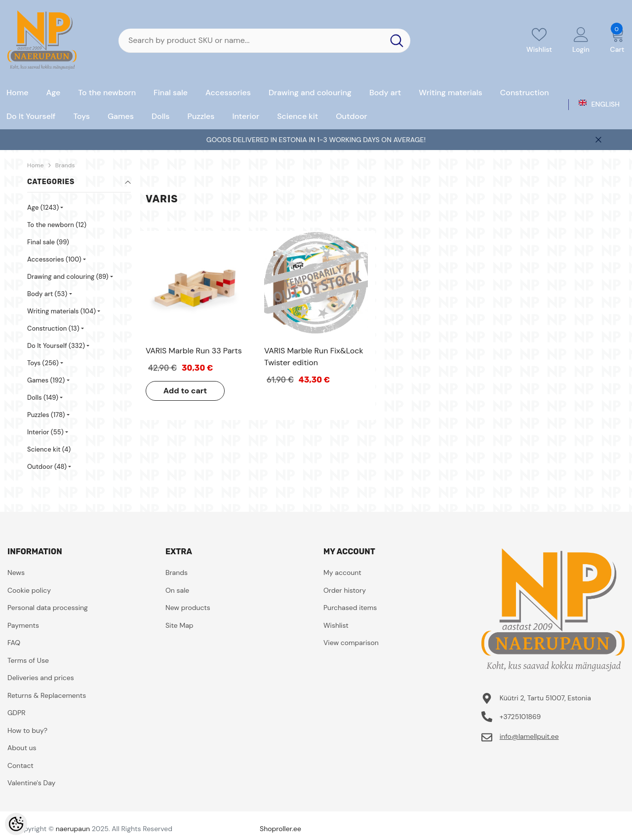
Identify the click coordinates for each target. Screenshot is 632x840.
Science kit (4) (49, 449)
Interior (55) (45, 432)
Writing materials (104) (61, 311)
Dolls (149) (43, 398)
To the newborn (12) (57, 225)
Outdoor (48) (47, 467)
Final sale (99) (48, 242)
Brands (65, 165)
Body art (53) (47, 294)
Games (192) (46, 380)
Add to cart (185, 391)
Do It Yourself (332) (56, 346)
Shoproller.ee (280, 829)
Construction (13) (53, 328)
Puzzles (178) (46, 415)
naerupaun (73, 829)
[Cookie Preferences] (16, 824)
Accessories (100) (54, 259)
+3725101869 (520, 717)
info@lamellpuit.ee (529, 736)
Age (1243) (43, 208)
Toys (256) (43, 363)
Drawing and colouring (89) (68, 277)
